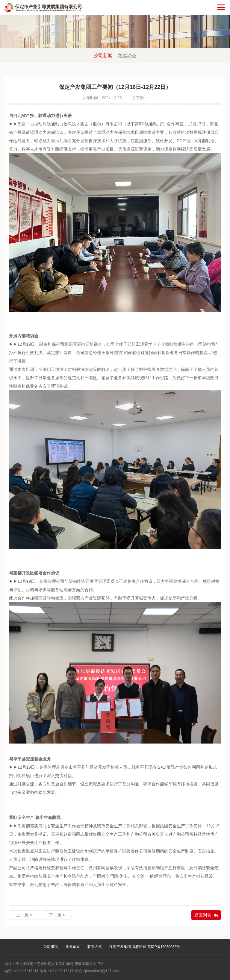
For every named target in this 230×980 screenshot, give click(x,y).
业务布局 (72, 947)
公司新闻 (103, 56)
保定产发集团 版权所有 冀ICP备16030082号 (145, 947)
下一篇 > (57, 915)
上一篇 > (24, 915)
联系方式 (95, 947)
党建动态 (127, 56)
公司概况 (51, 947)
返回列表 (203, 915)
